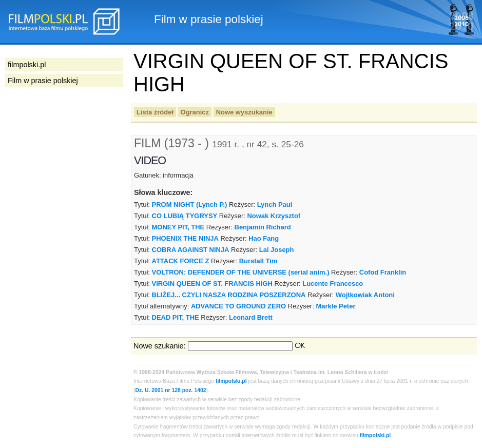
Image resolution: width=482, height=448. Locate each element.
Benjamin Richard (263, 227)
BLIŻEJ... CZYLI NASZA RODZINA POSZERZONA (229, 295)
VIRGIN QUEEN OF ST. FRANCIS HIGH (212, 284)
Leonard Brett (251, 317)
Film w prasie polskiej (43, 81)
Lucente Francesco (333, 284)
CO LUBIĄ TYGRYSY (185, 216)
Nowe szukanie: (160, 346)
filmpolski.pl (231, 381)
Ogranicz (195, 112)
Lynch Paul (275, 204)
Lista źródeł (155, 112)
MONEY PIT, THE (178, 227)
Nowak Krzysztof (274, 216)
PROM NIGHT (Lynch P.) (190, 204)
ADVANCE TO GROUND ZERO (238, 306)
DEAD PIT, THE (176, 317)
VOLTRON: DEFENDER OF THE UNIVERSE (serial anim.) (241, 272)
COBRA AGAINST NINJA (191, 250)
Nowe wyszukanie (244, 112)
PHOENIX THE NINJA (185, 238)
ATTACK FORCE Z (181, 261)
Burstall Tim (258, 261)
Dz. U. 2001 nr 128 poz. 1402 (170, 390)
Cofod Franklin (383, 272)
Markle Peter (335, 306)
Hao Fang (264, 238)
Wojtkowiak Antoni (365, 295)
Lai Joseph (277, 250)
